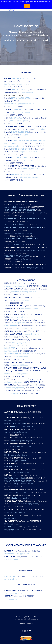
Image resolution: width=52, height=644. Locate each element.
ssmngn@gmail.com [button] (21, 342)
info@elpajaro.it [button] (10, 518)
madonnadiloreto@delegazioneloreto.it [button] (19, 104)
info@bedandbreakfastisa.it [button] (15, 478)
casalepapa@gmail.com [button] (14, 593)
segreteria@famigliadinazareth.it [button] (31, 250)
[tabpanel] (26, 39)
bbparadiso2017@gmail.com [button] (15, 492)
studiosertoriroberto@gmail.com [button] (17, 554)
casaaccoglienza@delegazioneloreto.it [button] (19, 233)
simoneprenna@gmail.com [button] (14, 388)
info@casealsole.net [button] (12, 579)
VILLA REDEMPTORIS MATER (17, 256)
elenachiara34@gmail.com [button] (21, 446)
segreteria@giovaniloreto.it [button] (15, 224)
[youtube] (30, 631)
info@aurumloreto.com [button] (29, 309)
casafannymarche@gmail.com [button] (16, 432)
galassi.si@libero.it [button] (31, 334)
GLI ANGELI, (9, 527)
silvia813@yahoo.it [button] (11, 559)
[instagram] (25, 631)
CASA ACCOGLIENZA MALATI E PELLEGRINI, (23, 227)
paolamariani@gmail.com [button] (14, 382)
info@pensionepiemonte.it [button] (30, 177)
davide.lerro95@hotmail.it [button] (20, 317)
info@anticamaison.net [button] (13, 421)
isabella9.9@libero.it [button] (18, 323)
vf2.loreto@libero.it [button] (40, 129)
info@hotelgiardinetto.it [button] (28, 152)
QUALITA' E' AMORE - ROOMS (17, 354)
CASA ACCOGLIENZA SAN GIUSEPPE (20, 210)
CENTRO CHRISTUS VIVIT (16, 218)
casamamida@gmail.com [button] (23, 328)
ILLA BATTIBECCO (20, 90)
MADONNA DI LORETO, (21, 98)
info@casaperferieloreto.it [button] (15, 244)
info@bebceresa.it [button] (12, 599)
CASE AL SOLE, (11, 576)
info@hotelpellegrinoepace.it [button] (31, 160)
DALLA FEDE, (10, 348)
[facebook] (22, 631)
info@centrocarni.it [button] (21, 357)
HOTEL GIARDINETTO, (21, 149)
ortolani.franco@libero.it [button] (13, 415)
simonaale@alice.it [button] (11, 393)
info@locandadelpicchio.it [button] (23, 484)
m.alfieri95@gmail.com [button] (30, 169)
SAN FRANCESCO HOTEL (22, 78)
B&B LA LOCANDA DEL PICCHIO (18, 481)
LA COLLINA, (17, 118)
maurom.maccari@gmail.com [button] (15, 286)
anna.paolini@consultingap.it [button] (22, 441)
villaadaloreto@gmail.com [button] (21, 498)
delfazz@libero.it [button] (26, 135)
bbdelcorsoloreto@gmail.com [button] (16, 455)
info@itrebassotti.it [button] (19, 461)
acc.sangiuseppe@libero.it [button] (37, 213)
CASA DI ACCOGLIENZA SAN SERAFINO (21, 239)
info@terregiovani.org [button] (35, 268)
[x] (27, 631)
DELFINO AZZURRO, (20, 132)
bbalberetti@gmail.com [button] (13, 524)
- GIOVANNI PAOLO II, (37, 218)
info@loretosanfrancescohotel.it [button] (16, 84)
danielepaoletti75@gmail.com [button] (27, 504)
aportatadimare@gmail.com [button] (22, 426)
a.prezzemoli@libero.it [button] (13, 466)
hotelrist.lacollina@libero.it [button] (20, 121)
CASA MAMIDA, (11, 325)
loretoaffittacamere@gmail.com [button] (16, 374)
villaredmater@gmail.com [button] (22, 259)
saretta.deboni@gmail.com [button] (15, 512)
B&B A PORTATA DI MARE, (16, 423)
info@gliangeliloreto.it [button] (12, 530)
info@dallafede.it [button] (11, 351)
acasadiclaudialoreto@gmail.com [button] (23, 292)
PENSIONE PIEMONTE (21, 174)
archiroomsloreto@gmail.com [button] (22, 300)
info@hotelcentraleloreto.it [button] (14, 146)
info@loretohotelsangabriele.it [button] (21, 112)
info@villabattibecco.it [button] (29, 92)
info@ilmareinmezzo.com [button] (20, 472)
